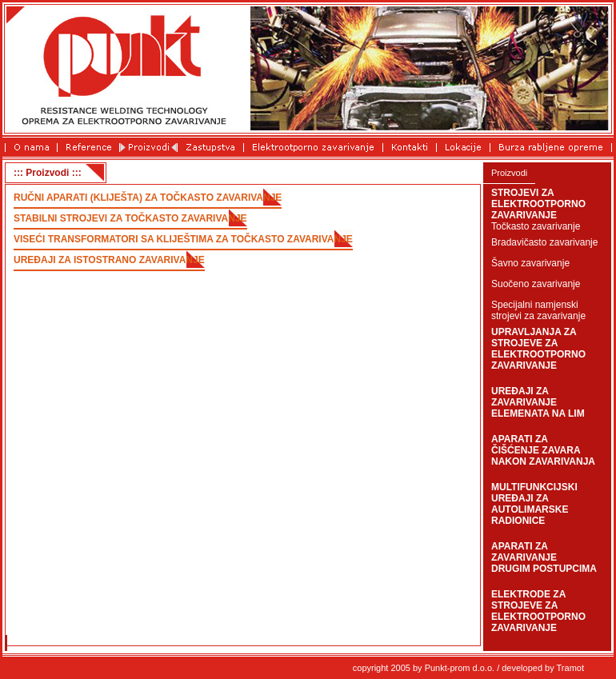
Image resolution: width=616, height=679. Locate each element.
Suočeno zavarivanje (536, 284)
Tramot (570, 668)
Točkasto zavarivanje (536, 226)
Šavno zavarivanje (530, 263)
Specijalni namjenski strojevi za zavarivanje (538, 310)
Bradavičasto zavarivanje (544, 242)
